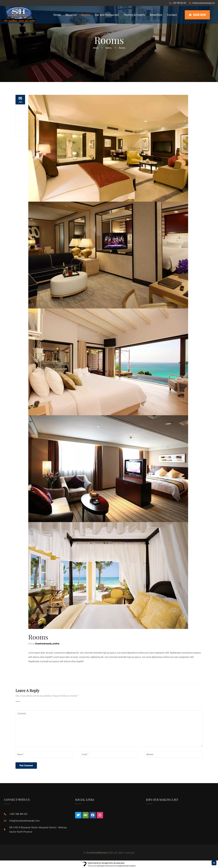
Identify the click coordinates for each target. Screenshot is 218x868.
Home (57, 15)
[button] (197, 15)
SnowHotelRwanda (97, 852)
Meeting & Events (134, 15)
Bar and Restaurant (107, 15)
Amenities (156, 15)
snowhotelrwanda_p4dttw (47, 644)
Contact (172, 15)
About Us (71, 15)
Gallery (109, 48)
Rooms (86, 15)
